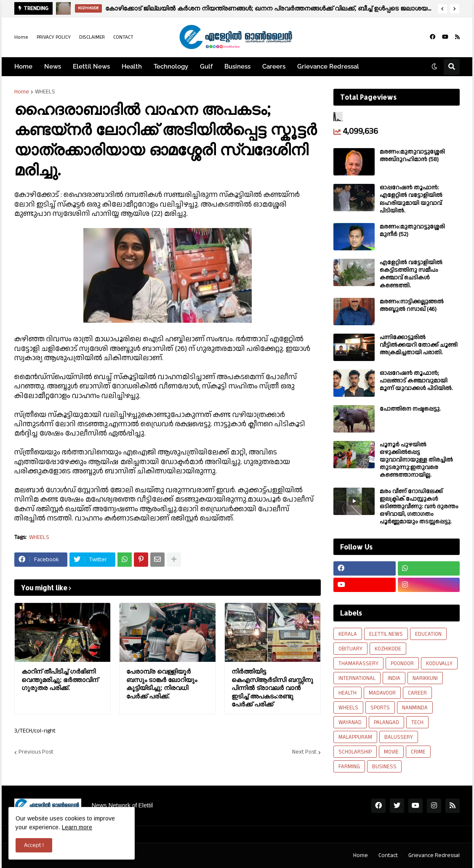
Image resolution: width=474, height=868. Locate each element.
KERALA (348, 634)
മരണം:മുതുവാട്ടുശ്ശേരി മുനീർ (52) (412, 231)
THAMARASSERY (358, 664)
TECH (417, 722)
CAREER (417, 693)
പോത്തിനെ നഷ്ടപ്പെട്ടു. (410, 409)
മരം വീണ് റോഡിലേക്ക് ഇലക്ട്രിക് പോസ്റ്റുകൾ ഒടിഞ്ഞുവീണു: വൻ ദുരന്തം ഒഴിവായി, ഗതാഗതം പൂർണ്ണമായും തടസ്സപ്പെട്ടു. (419, 507)
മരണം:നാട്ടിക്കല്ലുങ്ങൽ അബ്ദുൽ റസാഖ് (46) (412, 305)
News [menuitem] (53, 66)
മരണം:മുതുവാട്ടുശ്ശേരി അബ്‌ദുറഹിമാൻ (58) (412, 156)
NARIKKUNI (425, 678)
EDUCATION (428, 634)
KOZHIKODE (388, 649)
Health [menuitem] (132, 66)
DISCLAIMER (92, 37)
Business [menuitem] (237, 66)
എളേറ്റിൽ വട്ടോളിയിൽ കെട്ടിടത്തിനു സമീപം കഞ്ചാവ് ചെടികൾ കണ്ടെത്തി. (411, 274)
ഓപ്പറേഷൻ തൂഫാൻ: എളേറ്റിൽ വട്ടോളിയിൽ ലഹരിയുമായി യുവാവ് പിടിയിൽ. (411, 199)
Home (21, 37)
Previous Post (36, 752)
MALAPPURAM (355, 737)
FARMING (349, 767)
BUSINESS (384, 767)
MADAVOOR (382, 693)
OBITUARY (350, 649)
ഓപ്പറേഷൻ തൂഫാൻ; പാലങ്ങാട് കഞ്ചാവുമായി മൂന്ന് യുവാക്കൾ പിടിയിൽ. (416, 381)
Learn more (77, 827)
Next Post (304, 752)
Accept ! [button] (34, 845)
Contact (388, 855)
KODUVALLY (439, 664)
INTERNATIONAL (357, 678)
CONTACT (123, 37)
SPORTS (380, 708)
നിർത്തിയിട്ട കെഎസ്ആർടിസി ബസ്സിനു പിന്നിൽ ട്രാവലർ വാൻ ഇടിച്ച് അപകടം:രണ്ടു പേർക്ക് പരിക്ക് (272, 688)
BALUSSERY (399, 737)
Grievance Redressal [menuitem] (328, 66)
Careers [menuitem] (274, 66)
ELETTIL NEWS (386, 634)
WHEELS (45, 92)
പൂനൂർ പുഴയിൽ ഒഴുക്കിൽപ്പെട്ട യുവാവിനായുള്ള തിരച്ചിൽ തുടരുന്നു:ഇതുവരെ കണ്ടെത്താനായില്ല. (416, 460)
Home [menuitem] (23, 66)
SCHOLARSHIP (355, 752)
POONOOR (402, 664)
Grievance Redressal (434, 855)
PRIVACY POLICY (54, 37)
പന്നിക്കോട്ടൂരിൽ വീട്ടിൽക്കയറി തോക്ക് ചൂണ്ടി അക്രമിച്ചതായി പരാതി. (419, 345)
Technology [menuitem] (171, 66)
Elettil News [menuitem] (91, 66)
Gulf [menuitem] (206, 66)
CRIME (418, 752)
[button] (442, 9)
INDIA (394, 678)
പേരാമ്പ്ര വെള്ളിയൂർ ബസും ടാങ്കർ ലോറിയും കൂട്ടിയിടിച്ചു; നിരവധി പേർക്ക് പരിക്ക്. (162, 684)
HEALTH (348, 693)
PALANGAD (386, 722)
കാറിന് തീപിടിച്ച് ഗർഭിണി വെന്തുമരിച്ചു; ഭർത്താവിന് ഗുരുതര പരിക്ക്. (60, 680)
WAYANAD (350, 722)
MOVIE (391, 752)
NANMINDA (415, 708)
